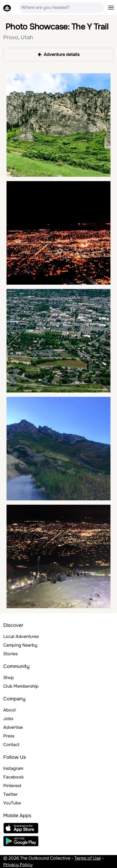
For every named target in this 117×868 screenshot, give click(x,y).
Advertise (13, 727)
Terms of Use (88, 858)
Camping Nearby (20, 645)
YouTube (12, 803)
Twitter (10, 794)
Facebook (13, 777)
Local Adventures (21, 636)
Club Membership (21, 686)
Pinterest (12, 786)
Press (9, 736)
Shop (9, 678)
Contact (11, 745)
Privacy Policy (18, 865)
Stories (10, 654)
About (10, 710)
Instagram (13, 768)
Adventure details (59, 54)
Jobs (8, 719)
